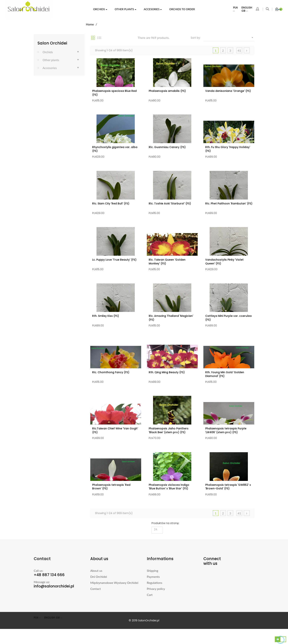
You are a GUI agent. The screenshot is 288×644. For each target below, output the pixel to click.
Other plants (51, 60)
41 (239, 50)
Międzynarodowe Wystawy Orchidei (114, 598)
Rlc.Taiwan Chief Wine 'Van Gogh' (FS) (115, 442)
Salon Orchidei (52, 43)
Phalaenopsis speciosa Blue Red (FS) (114, 93)
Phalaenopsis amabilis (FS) (167, 91)
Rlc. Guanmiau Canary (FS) (167, 149)
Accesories (50, 68)
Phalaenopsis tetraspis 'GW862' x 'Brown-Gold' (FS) (228, 500)
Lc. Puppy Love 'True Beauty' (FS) (114, 265)
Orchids (48, 52)
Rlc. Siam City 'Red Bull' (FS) (111, 207)
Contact (95, 604)
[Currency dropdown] (237, 9)
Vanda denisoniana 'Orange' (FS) (228, 91)
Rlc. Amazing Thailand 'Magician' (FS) (171, 325)
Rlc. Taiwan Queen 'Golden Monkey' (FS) (167, 267)
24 (156, 544)
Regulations (155, 598)
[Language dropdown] (249, 9)
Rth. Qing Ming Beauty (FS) (167, 382)
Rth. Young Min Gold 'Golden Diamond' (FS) (225, 384)
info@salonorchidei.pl (54, 601)
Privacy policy (156, 604)
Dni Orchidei (99, 592)
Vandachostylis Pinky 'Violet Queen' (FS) (224, 267)
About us (96, 586)
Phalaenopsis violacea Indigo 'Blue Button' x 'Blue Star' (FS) (169, 500)
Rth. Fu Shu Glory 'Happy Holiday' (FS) (228, 151)
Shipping (152, 586)
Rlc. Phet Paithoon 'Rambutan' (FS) (229, 207)
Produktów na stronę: (165, 538)
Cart (150, 610)
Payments (153, 592)
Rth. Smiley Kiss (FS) (106, 323)
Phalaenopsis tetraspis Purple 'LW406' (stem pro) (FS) (226, 442)
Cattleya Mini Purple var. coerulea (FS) (228, 325)
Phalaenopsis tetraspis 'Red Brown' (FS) (111, 500)
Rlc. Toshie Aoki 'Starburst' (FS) (170, 207)
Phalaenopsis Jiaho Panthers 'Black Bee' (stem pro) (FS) (169, 442)
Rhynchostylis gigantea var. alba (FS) (115, 151)
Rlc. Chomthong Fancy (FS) (111, 382)
